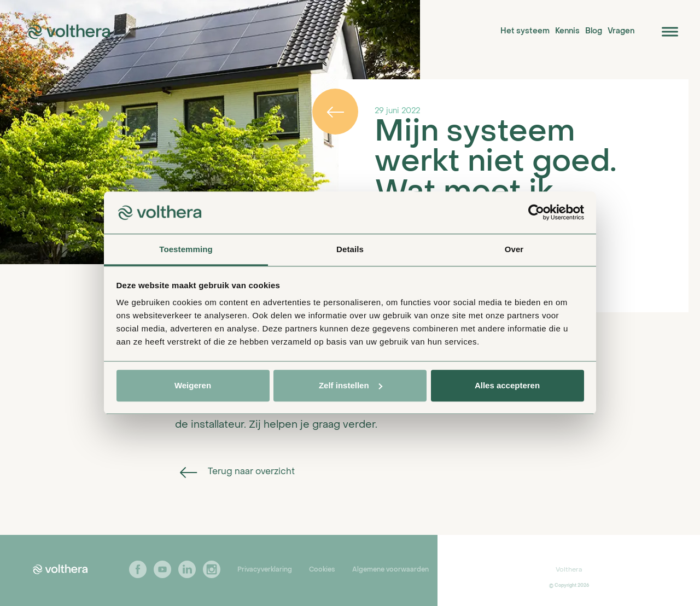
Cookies (322, 570)
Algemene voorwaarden (390, 570)
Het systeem (525, 31)
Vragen (621, 31)
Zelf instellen (351, 385)
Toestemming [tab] (186, 249)
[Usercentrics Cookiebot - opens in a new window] (536, 213)
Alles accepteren (507, 385)
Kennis (567, 31)
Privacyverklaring (265, 570)
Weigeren (193, 385)
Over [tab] (514, 249)
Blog (594, 31)
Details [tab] (350, 249)
